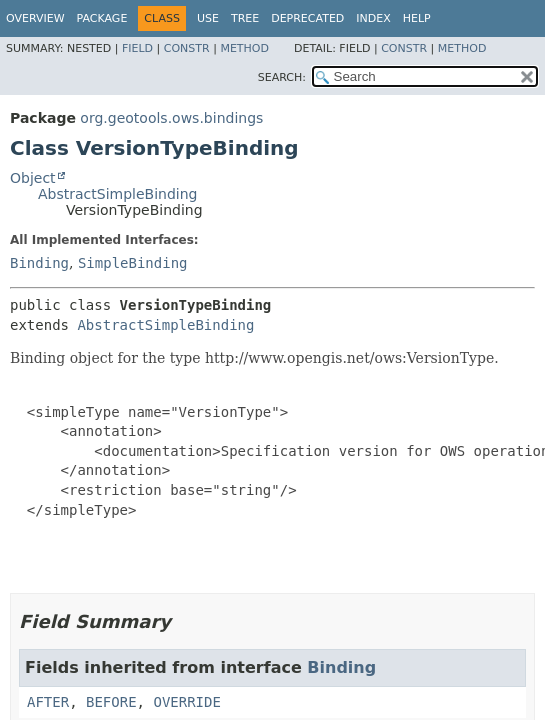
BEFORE (111, 702)
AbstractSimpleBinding (117, 194)
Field (137, 48)
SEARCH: (282, 77)
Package (102, 18)
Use (208, 18)
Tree (245, 18)
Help (417, 18)
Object (33, 178)
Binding (39, 263)
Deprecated (307, 18)
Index (373, 18)
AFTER (48, 702)
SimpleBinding (133, 263)
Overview (35, 18)
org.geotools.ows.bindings (171, 118)
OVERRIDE (186, 702)
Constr (187, 48)
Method (244, 48)
